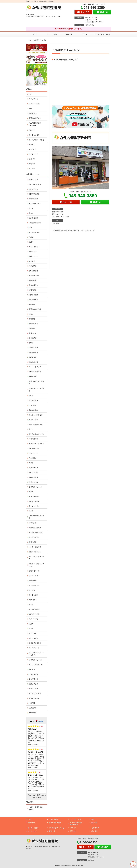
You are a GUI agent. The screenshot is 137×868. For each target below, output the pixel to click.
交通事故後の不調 (35, 309)
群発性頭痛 (33, 338)
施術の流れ (33, 113)
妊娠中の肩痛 (33, 295)
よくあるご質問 (34, 135)
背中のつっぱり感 (35, 372)
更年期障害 (33, 713)
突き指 (31, 511)
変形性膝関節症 (34, 585)
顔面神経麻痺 (33, 300)
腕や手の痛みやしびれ (36, 434)
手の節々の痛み (34, 501)
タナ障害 (32, 590)
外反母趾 (32, 703)
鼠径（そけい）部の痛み (36, 558)
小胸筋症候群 (33, 348)
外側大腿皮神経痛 (35, 528)
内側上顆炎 (33, 458)
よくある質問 (33, 595)
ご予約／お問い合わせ (102, 34)
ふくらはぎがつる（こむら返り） (36, 654)
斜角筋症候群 (33, 362)
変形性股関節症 (34, 537)
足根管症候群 (33, 689)
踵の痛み (32, 669)
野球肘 (31, 463)
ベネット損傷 (33, 420)
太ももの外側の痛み (36, 533)
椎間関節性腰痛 (34, 194)
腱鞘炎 (31, 492)
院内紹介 (32, 130)
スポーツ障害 (33, 619)
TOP (34, 34)
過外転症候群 (33, 352)
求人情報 (32, 169)
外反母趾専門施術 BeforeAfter (35, 124)
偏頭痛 (31, 343)
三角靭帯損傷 (33, 674)
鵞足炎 (31, 624)
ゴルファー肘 (33, 453)
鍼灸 (30, 109)
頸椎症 (31, 237)
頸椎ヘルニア (33, 180)
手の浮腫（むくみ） (36, 487)
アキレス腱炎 (33, 638)
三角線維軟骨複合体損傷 (36, 517)
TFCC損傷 (32, 523)
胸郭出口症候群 (34, 232)
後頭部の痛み (33, 324)
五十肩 (31, 208)
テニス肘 (32, 261)
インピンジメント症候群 (36, 390)
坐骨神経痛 (33, 542)
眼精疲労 (32, 319)
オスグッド (33, 633)
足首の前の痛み (34, 698)
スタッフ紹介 (33, 99)
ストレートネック (35, 367)
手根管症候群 (33, 477)
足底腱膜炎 (33, 708)
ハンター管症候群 (35, 547)
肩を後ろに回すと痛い (36, 415)
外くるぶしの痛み (35, 693)
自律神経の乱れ (34, 276)
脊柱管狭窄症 (33, 199)
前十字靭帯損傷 (34, 609)
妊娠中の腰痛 (33, 218)
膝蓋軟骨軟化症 (34, 571)
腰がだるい (33, 252)
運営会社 (32, 164)
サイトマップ (33, 154)
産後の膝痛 (33, 290)
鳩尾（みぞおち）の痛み (36, 382)
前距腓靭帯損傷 (34, 614)
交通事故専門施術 (35, 118)
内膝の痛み (33, 600)
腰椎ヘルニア (33, 256)
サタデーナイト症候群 (36, 444)
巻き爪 (31, 213)
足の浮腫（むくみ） (36, 660)
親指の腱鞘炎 (33, 468)
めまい (31, 314)
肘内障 (31, 396)
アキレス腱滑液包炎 (36, 665)
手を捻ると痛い (34, 506)
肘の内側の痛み (34, 449)
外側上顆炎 (33, 266)
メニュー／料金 (51, 34)
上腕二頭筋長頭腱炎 (36, 425)
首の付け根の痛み (35, 184)
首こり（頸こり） (35, 247)
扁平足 (31, 605)
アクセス (86, 34)
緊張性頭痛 (33, 333)
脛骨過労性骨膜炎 (35, 643)
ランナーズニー (34, 576)
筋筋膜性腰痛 (33, 189)
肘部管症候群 (33, 401)
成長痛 (31, 629)
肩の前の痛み (33, 410)
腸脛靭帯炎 (33, 581)
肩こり (31, 429)
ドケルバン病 (33, 472)
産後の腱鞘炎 (33, 285)
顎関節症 (32, 328)
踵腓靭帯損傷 (33, 684)
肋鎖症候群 (33, 357)
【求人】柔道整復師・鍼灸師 (36, 808)
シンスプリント (34, 648)
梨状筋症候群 (33, 271)
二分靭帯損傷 (33, 679)
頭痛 (30, 228)
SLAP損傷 (32, 405)
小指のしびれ (33, 482)
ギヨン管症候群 (34, 496)
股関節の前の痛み (35, 552)
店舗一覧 (32, 159)
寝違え (31, 242)
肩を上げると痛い (35, 204)
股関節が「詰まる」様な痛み (36, 565)
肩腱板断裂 (33, 280)
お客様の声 (68, 34)
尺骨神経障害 (33, 439)
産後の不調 (33, 376)
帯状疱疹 (32, 304)
